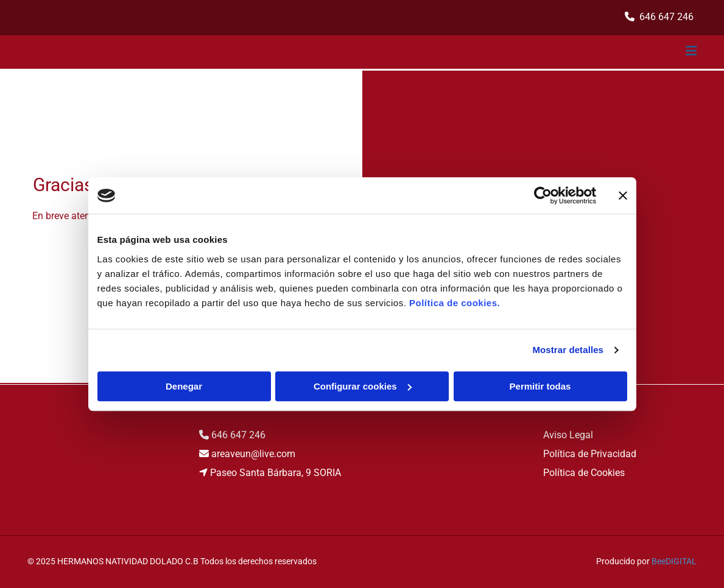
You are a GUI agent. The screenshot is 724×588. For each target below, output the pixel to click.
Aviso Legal (568, 435)
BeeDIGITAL (674, 561)
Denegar (184, 386)
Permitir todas (540, 386)
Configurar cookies (363, 386)
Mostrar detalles (568, 350)
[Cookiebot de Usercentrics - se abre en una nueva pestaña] (543, 195)
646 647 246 (238, 435)
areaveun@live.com (253, 454)
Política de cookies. (455, 303)
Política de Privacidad (590, 454)
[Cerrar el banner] (623, 195)
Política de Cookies (584, 473)
